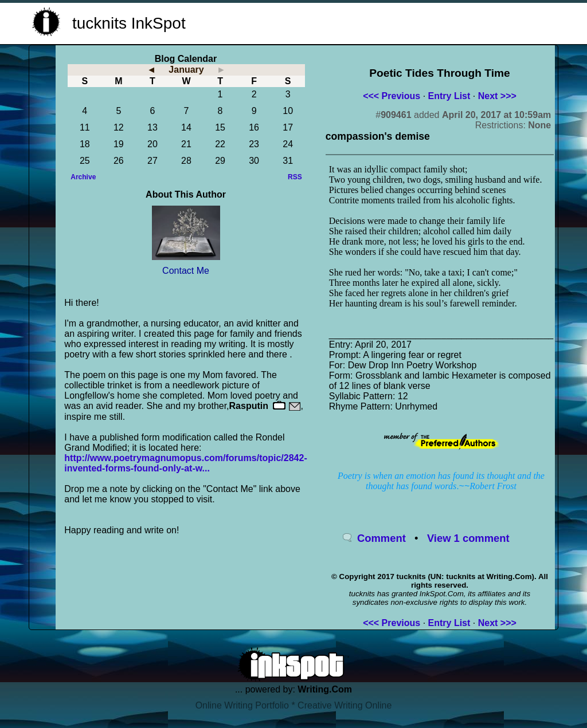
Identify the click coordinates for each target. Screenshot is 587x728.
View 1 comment (468, 538)
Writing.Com (325, 689)
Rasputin (249, 406)
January (186, 70)
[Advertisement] (417, 22)
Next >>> (497, 96)
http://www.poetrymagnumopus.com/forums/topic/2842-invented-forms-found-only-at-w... (185, 463)
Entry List (449, 96)
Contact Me (186, 271)
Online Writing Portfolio (242, 705)
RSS (295, 177)
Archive (83, 177)
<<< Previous (392, 96)
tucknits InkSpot (129, 23)
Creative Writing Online (345, 705)
